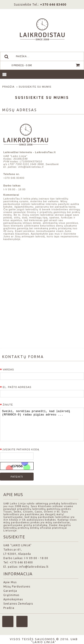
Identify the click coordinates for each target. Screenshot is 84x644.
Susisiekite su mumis (35, 87)
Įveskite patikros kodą (21, 449)
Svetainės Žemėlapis (18, 604)
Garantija (10, 591)
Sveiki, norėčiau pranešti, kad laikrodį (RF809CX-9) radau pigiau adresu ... (42, 424)
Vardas (8, 370)
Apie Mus (10, 582)
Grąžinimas (11, 595)
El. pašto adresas (17, 387)
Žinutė (8, 405)
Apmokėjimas (13, 599)
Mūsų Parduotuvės (17, 586)
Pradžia (8, 87)
